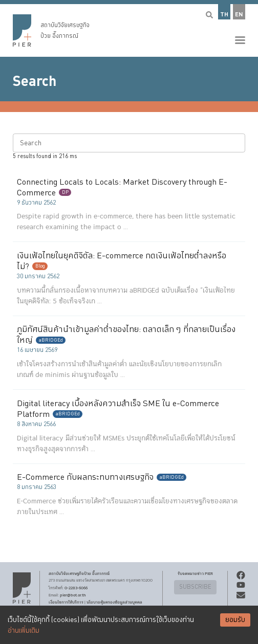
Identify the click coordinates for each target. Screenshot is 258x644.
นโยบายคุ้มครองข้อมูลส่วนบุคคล (114, 602)
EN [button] (239, 15)
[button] (129, 28)
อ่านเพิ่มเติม (24, 631)
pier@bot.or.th (73, 595)
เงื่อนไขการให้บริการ (66, 602)
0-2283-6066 (76, 588)
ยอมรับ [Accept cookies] (235, 620)
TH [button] (224, 15)
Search (35, 81)
